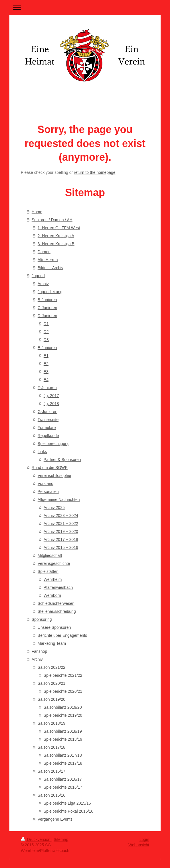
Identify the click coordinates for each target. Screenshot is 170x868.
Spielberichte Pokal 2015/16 (68, 811)
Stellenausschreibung (57, 611)
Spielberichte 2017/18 (63, 763)
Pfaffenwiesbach (58, 587)
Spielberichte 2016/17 (63, 787)
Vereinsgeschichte (54, 563)
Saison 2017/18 (51, 747)
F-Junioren (47, 388)
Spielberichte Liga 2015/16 (67, 803)
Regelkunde (48, 436)
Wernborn (52, 595)
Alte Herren (48, 260)
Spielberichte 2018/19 (63, 739)
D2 (46, 332)
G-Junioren (47, 412)
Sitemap (61, 839)
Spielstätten (48, 571)
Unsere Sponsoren (54, 627)
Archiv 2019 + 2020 (61, 531)
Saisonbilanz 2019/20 (63, 707)
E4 (46, 380)
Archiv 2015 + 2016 (61, 547)
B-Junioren (47, 300)
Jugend (38, 276)
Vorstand (45, 484)
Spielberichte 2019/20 (63, 715)
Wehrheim (53, 579)
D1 (46, 324)
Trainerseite (48, 420)
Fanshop (39, 651)
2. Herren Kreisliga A (56, 236)
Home (37, 212)
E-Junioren (47, 348)
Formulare (47, 428)
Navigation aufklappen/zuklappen (85, 8)
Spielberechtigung (54, 444)
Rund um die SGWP (50, 468)
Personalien (48, 492)
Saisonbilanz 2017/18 (63, 755)
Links (42, 452)
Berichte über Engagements (62, 635)
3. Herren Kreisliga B (56, 244)
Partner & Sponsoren (62, 460)
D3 (46, 340)
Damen (44, 252)
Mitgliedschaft (50, 555)
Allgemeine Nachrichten (59, 500)
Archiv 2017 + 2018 (61, 539)
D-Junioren (47, 316)
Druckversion (36, 839)
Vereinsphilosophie (54, 476)
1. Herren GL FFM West (59, 228)
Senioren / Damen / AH (52, 220)
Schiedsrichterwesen (56, 603)
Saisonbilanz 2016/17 (63, 779)
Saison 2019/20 (51, 699)
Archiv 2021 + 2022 (61, 523)
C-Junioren (47, 308)
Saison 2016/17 (51, 771)
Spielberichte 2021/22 (63, 675)
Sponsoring (42, 619)
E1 (46, 356)
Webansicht (139, 845)
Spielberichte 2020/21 (63, 691)
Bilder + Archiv (50, 268)
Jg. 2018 (51, 404)
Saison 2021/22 (51, 667)
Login (144, 839)
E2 (46, 364)
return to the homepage (95, 172)
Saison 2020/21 (51, 683)
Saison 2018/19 (51, 723)
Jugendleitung (50, 292)
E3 (46, 372)
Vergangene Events (55, 819)
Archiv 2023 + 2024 (61, 515)
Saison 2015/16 (51, 795)
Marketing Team (52, 643)
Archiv (43, 284)
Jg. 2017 (51, 396)
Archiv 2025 (54, 507)
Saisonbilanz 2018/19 (63, 731)
